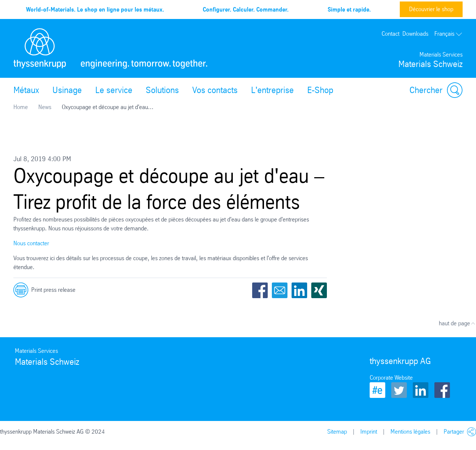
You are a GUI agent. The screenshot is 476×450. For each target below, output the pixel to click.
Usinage (67, 90)
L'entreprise (272, 90)
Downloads (415, 34)
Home (21, 107)
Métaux (26, 90)
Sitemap (337, 432)
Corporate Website (391, 378)
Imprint (369, 432)
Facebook (260, 290)
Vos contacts (215, 90)
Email (280, 290)
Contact (390, 34)
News (45, 107)
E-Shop (320, 90)
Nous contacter (31, 243)
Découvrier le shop (431, 9)
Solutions (162, 90)
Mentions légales (410, 432)
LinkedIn (299, 290)
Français (448, 34)
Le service (114, 90)
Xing (319, 290)
